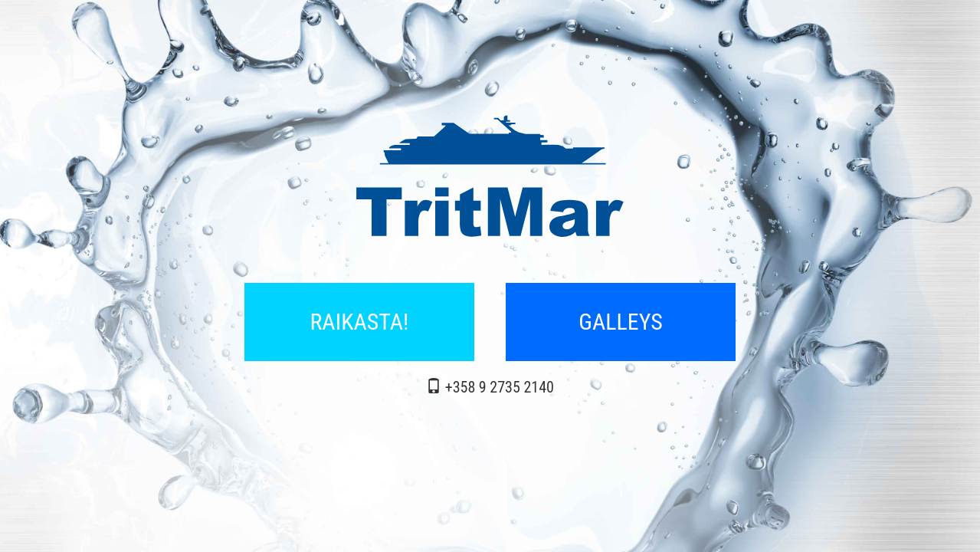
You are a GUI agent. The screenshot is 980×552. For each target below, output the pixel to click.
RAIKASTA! (359, 322)
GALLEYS (621, 322)
